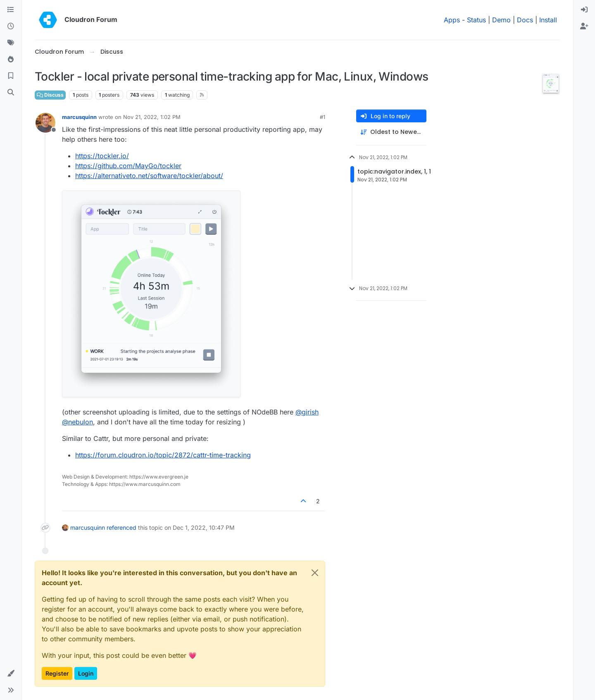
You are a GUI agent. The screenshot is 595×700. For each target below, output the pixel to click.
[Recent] (11, 26)
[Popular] (11, 60)
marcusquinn (79, 117)
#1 (322, 117)
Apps (452, 20)
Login (86, 673)
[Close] (315, 573)
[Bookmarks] (11, 76)
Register (57, 673)
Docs (525, 20)
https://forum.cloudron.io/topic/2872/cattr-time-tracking (163, 455)
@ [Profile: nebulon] (77, 422)
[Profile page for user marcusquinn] (45, 123)
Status (476, 20)
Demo (501, 20)
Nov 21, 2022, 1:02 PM (152, 117)
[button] (11, 674)
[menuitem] (584, 10)
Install (548, 20)
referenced (121, 527)
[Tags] (11, 43)
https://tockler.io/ (102, 156)
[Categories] (11, 10)
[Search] (11, 93)
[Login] (584, 10)
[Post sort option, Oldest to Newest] (391, 132)
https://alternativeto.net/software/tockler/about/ (149, 176)
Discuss (50, 95)
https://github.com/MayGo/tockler (128, 166)
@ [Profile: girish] (307, 412)
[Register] (584, 26)
